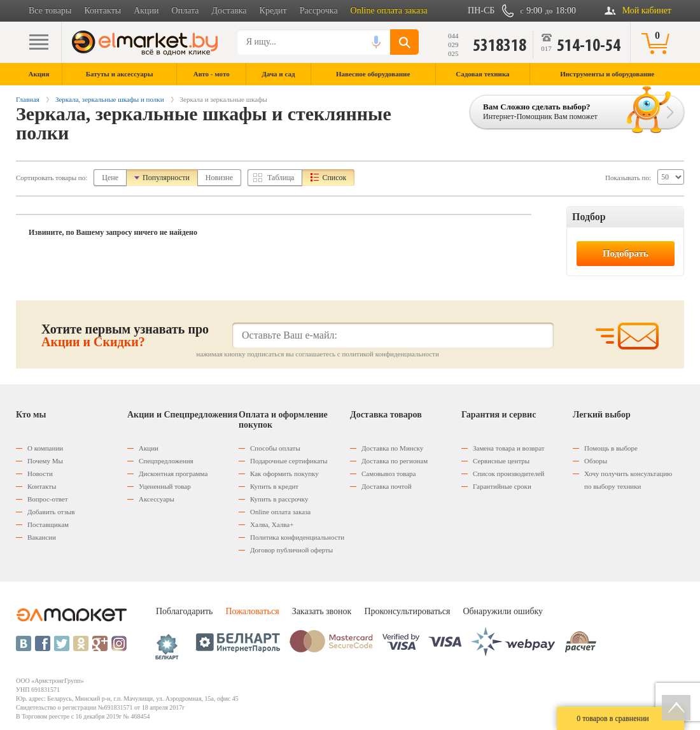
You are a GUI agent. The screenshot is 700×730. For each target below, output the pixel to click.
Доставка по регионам (395, 461)
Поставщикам (48, 524)
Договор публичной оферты (291, 550)
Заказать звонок (322, 611)
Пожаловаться (252, 611)
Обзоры (596, 461)
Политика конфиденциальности (297, 537)
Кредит (273, 11)
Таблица (281, 178)
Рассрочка (319, 11)
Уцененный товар (165, 486)
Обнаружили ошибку (503, 611)
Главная (28, 99)
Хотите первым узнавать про (125, 335)
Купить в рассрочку (279, 499)
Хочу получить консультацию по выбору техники (628, 480)
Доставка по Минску (392, 448)
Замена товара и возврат (509, 448)
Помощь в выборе (611, 448)
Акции (146, 11)
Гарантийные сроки (502, 486)
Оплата (185, 11)
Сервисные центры (501, 461)
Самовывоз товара (388, 474)
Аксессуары (157, 499)
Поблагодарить (184, 611)
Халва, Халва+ (272, 524)
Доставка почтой (387, 486)
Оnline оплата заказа (280, 512)
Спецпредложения (166, 461)
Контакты (102, 11)
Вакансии (42, 537)
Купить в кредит (274, 486)
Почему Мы (45, 461)
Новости (40, 474)
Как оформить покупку (284, 474)
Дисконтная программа (173, 474)
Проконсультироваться (407, 611)
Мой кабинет (647, 11)
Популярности (166, 178)
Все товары (50, 11)
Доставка (229, 11)
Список (334, 178)
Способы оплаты (275, 448)
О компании (45, 448)
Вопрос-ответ (48, 499)
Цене (110, 178)
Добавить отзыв (51, 512)
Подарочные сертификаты (289, 461)
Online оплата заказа (389, 11)
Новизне (219, 178)
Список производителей (508, 474)
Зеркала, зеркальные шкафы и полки (110, 99)
